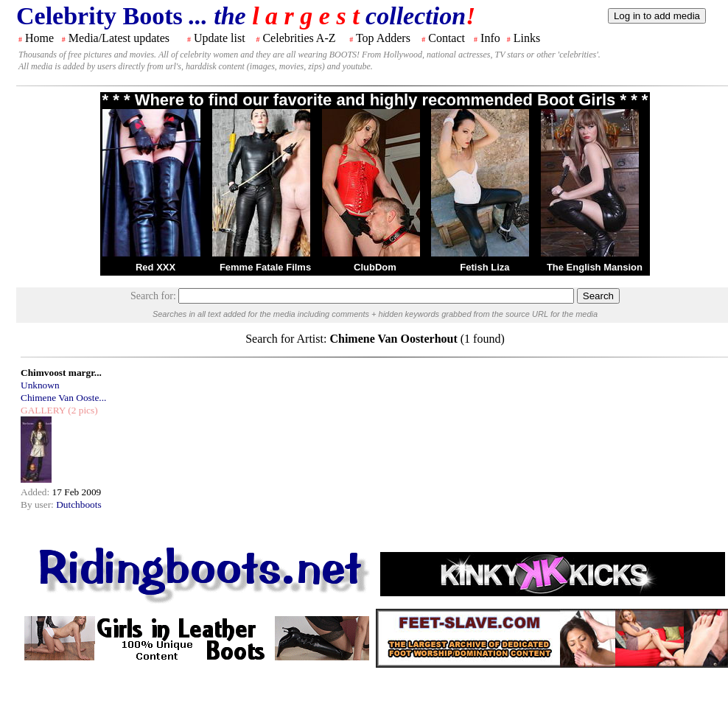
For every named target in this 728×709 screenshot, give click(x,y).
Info (490, 38)
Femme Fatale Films (265, 267)
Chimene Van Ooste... (63, 398)
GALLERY (43, 410)
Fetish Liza (484, 267)
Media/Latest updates (119, 38)
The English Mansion (595, 267)
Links (527, 38)
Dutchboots (78, 504)
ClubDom (375, 267)
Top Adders (383, 38)
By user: (38, 504)
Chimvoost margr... (61, 373)
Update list (220, 38)
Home (39, 38)
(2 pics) (82, 410)
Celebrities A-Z (299, 38)
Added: (36, 492)
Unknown (40, 385)
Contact (447, 38)
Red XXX (155, 267)
